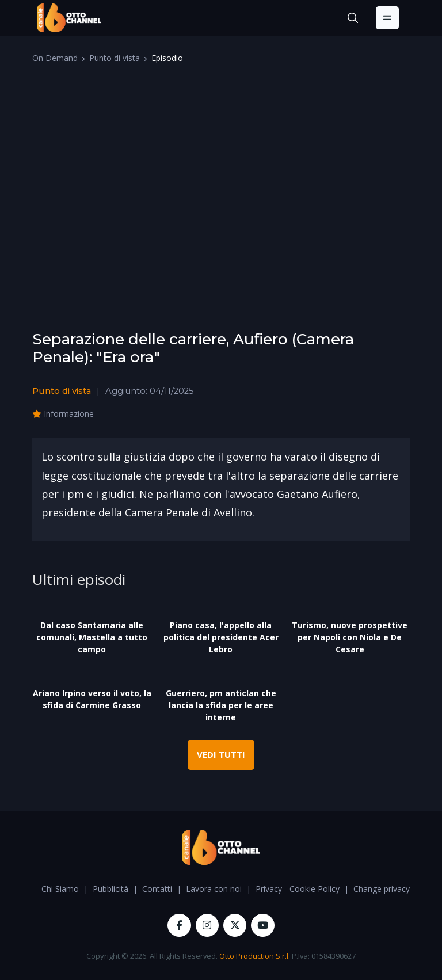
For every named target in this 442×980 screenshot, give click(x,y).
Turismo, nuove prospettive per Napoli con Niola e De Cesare (350, 637)
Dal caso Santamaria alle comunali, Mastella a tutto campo (92, 637)
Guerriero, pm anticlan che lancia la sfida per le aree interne (221, 705)
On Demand (55, 58)
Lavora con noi (214, 889)
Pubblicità (110, 889)
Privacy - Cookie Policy (298, 889)
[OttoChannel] (69, 18)
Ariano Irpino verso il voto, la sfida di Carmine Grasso (92, 699)
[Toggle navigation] (387, 18)
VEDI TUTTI (221, 754)
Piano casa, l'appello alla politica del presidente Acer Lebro (221, 637)
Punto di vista (115, 58)
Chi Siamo (60, 889)
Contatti (157, 889)
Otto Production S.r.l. (255, 956)
